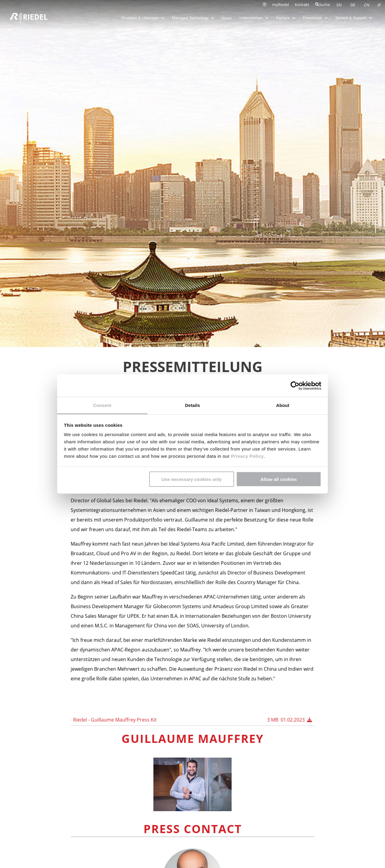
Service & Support (353, 18)
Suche (323, 5)
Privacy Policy (246, 456)
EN (340, 5)
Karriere (285, 18)
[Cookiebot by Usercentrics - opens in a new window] (295, 386)
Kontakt (302, 5)
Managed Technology (193, 18)
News (226, 18)
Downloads (315, 18)
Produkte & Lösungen (143, 18)
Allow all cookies (279, 479)
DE (353, 5)
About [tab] (283, 405)
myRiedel (280, 5)
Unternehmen (254, 18)
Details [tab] (192, 405)
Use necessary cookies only (192, 479)
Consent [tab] (102, 405)
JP (379, 5)
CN (367, 5)
